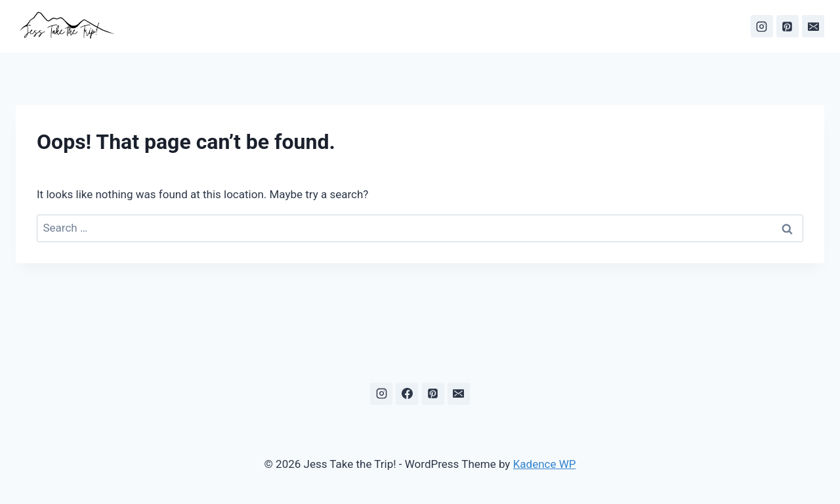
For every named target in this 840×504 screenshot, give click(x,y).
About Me (497, 26)
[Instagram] (762, 26)
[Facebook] (407, 394)
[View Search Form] (300, 26)
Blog (373, 26)
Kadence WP (545, 464)
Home (333, 26)
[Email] (813, 26)
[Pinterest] (787, 26)
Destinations (429, 26)
